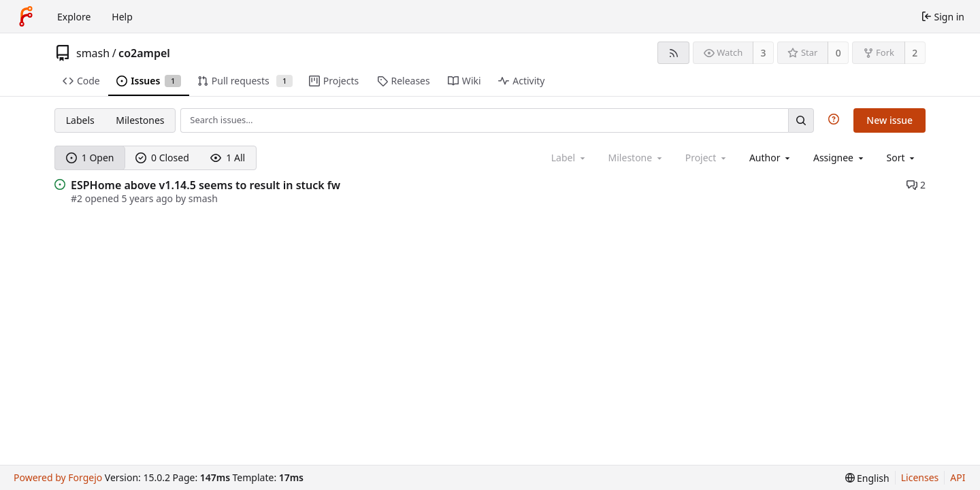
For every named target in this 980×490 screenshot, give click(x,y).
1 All (228, 158)
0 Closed (162, 158)
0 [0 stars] (838, 53)
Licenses (920, 477)
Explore (74, 17)
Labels (80, 120)
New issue (889, 120)
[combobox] (771, 158)
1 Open (90, 158)
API (958, 477)
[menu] (902, 158)
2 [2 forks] (915, 53)
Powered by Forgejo (58, 477)
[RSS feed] (673, 53)
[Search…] (801, 120)
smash (93, 53)
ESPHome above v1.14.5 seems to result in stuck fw (206, 185)
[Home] (26, 16)
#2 (78, 198)
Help (122, 17)
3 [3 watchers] (764, 53)
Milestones (140, 120)
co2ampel (144, 53)
